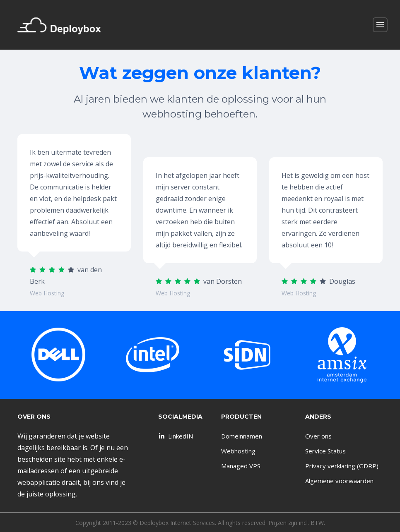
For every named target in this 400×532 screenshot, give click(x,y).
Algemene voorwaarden (339, 481)
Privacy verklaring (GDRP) (342, 466)
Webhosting (238, 451)
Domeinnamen (242, 436)
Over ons (318, 436)
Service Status (325, 451)
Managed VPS (241, 466)
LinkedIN (175, 436)
